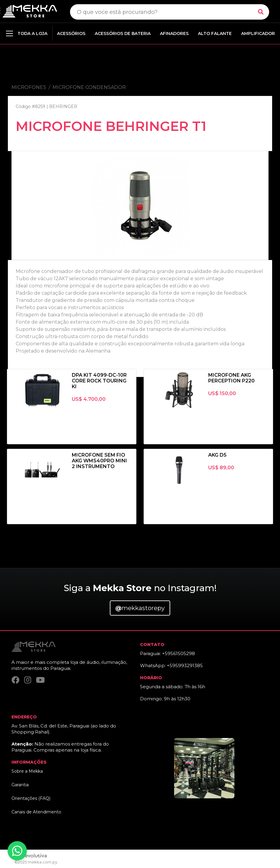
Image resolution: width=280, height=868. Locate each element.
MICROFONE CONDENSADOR (89, 87)
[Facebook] (15, 680)
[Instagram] (28, 680)
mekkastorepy (140, 608)
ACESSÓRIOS (71, 33)
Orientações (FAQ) (31, 798)
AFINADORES (174, 33)
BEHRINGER (63, 106)
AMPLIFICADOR (258, 33)
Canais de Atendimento (36, 812)
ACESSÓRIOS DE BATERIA (123, 33)
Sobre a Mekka (27, 771)
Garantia (20, 785)
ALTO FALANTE (215, 33)
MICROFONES (29, 87)
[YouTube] (40, 680)
